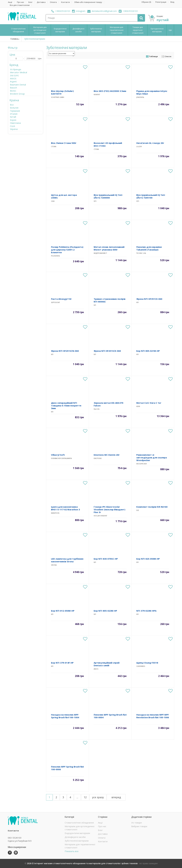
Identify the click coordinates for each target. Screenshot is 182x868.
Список (166, 56)
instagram (79, 11)
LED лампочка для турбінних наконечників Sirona (67, 560)
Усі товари (136, 823)
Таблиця (152, 56)
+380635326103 (61, 11)
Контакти (65, 2)
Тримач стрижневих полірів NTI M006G (110, 300)
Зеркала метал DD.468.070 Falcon (108, 404)
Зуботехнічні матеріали (96, 30)
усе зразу (98, 797)
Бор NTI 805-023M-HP (105, 611)
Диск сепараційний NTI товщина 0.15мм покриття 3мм (66, 406)
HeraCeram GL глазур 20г (150, 143)
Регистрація (161, 2)
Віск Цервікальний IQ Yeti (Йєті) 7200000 (108, 196)
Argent (13, 81)
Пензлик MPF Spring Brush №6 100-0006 (67, 768)
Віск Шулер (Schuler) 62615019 (62, 92)
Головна (14, 39)
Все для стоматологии (20, 5)
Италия (14, 114)
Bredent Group (17, 94)
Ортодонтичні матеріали (157, 30)
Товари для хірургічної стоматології (138, 30)
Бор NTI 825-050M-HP (148, 559)
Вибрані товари (139, 826)
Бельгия (14, 108)
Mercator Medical (18, 72)
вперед (116, 797)
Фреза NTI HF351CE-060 (149, 299)
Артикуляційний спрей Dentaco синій (107, 664)
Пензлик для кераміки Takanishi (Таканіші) (149, 248)
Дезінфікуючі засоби (78, 30)
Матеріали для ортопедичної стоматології (40, 30)
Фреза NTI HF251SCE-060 (107, 351)
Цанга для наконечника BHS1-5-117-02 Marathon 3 (65, 508)
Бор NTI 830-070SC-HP (106, 559)
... (77, 797)
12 (85, 797)
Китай (13, 117)
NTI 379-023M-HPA (146, 611)
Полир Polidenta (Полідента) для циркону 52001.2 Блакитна (67, 250)
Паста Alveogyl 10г (61, 299)
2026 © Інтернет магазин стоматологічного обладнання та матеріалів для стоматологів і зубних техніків (83, 863)
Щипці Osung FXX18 (147, 663)
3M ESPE (14, 75)
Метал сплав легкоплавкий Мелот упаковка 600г (109, 248)
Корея (13, 120)
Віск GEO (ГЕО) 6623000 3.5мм (110, 91)
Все (12, 105)
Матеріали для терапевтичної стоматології (117, 30)
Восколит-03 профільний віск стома (108, 144)
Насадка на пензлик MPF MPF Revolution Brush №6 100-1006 (153, 716)
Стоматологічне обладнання (18, 30)
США (12, 126)
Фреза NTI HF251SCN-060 (65, 351)
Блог (30, 2)
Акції (10, 2)
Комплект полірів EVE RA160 (152, 507)
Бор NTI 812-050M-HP (63, 611)
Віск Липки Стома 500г (64, 143)
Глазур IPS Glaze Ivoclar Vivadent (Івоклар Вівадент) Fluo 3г (109, 509)
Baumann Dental (18, 85)
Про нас (20, 2)
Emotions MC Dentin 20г (107, 455)
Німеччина (15, 123)
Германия (15, 111)
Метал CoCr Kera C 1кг (149, 403)
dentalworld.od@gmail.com (102, 11)
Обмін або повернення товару (88, 2)
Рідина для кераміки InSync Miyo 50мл (152, 92)
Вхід (172, 2)
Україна (14, 129)
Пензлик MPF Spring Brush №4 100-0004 (110, 716)
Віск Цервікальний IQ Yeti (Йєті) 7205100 (151, 196)
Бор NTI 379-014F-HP (62, 663)
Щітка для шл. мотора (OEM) (64, 196)
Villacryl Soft (58, 455)
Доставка (41, 2)
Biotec (13, 91)
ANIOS (13, 78)
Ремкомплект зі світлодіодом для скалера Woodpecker (152, 457)
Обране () (146, 2)
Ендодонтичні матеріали (60, 30)
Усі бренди (15, 69)
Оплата (53, 2)
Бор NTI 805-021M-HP (148, 351)
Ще (170, 30)
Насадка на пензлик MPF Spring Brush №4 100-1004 (65, 716)
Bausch (13, 88)
